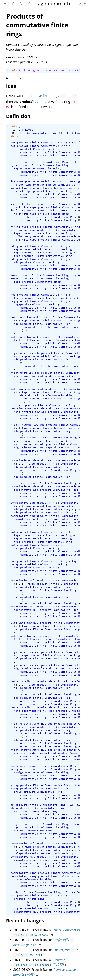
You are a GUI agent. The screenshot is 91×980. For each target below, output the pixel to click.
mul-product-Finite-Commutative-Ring (39, 532)
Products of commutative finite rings (37, 25)
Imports (15, 78)
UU (75, 162)
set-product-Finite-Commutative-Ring (39, 143)
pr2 (13, 236)
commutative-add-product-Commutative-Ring (46, 519)
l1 (14, 130)
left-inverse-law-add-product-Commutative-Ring (50, 412)
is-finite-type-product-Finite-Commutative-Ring (48, 204)
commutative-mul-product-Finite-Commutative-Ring (48, 844)
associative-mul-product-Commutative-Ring (46, 610)
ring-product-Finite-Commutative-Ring (40, 824)
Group (79, 785)
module (12, 70)
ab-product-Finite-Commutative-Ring (38, 805)
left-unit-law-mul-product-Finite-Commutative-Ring (50, 623)
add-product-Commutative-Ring (36, 262)
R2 (69, 133)
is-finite (21, 207)
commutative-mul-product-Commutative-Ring (46, 860)
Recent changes (25, 921)
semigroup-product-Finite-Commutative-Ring (44, 766)
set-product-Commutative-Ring (36, 149)
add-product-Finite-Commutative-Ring (39, 246)
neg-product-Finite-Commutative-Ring (39, 295)
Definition (18, 116)
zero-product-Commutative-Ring (37, 282)
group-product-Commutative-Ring (38, 792)
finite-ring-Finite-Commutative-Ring (48, 217)
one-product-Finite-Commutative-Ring (39, 561)
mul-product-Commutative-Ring (36, 548)
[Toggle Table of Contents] (5, 4)
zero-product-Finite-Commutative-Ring (40, 275)
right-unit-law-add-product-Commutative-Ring (48, 376)
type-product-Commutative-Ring (37, 168)
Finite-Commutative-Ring (39, 133)
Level (29, 130)
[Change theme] (13, 4)
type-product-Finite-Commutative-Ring (40, 162)
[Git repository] (80, 4)
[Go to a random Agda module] (29, 4)
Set (74, 143)
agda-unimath (54, 4)
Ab (72, 805)
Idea (11, 86)
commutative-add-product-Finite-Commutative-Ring (48, 503)
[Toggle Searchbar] (21, 4)
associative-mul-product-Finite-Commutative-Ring (48, 581)
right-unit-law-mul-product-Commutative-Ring (48, 668)
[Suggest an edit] (86, 4)
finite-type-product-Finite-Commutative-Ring (45, 227)
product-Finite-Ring (29, 899)
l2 (19, 130)
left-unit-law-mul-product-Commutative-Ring (48, 639)
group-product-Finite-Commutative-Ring (40, 785)
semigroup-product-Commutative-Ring (41, 772)
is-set (19, 185)
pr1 (13, 230)
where (15, 136)
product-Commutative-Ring (33, 831)
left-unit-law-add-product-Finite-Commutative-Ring (50, 317)
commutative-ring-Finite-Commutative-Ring (52, 152)
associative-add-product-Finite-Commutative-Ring (48, 460)
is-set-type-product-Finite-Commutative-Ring (45, 181)
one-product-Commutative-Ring (36, 568)
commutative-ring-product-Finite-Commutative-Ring (49, 873)
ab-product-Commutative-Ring (36, 811)
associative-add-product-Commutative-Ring (46, 490)
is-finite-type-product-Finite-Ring (41, 214)
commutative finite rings (40, 96)
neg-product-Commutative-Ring (36, 304)
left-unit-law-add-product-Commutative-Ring (48, 340)
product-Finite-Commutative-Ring (36, 892)
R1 (14, 133)
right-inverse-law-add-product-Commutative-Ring (51, 447)
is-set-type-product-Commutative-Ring (43, 191)
